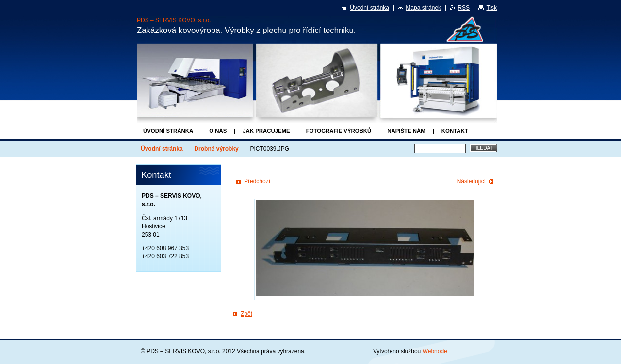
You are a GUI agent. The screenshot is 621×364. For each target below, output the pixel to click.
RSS (464, 8)
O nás (218, 131)
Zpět (246, 314)
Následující (471, 181)
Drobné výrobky (216, 149)
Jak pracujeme (266, 131)
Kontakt (455, 131)
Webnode (435, 351)
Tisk (491, 8)
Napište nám (406, 131)
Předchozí (257, 181)
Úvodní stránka (168, 131)
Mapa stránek (423, 8)
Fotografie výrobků (339, 131)
